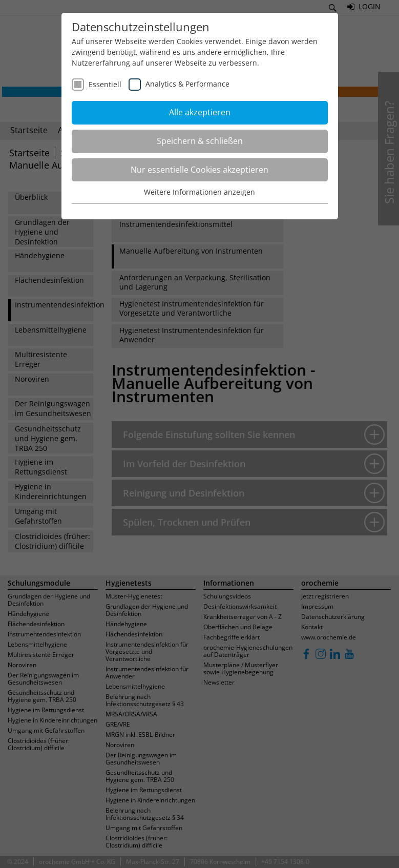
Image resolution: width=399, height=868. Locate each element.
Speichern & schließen (200, 141)
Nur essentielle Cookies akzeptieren (199, 170)
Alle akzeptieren (200, 112)
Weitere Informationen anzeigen (199, 192)
